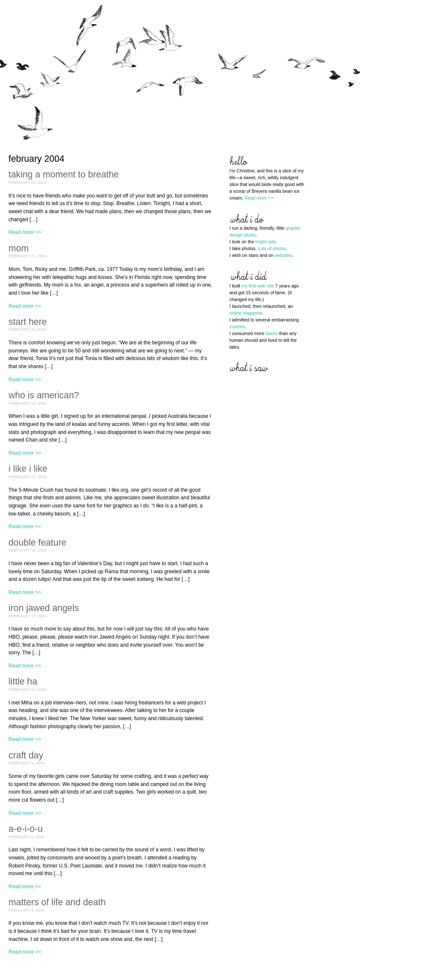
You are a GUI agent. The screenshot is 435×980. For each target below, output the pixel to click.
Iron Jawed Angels (44, 608)
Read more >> (25, 232)
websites (284, 255)
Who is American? (44, 395)
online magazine (246, 313)
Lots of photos (272, 248)
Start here (28, 322)
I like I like (28, 469)
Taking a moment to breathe (64, 175)
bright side (266, 242)
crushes (237, 327)
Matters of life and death (57, 902)
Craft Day (26, 755)
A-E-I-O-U (26, 829)
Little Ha (23, 681)
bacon (272, 333)
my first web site (257, 286)
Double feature (37, 543)
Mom (18, 248)
